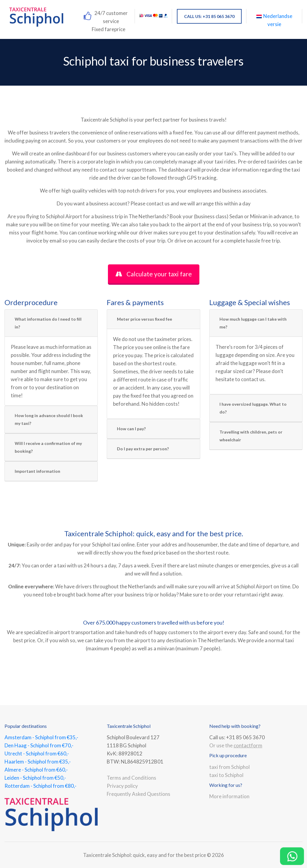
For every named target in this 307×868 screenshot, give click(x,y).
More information (229, 796)
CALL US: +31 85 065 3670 (209, 16)
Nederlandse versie (274, 20)
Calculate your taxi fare (154, 274)
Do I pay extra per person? (143, 449)
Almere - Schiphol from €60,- (36, 770)
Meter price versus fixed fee (145, 319)
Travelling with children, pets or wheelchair (251, 436)
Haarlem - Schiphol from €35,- (38, 762)
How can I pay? (131, 429)
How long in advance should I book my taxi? (49, 419)
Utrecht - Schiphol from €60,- (37, 753)
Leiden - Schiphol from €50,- (35, 778)
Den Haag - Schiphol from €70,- (39, 745)
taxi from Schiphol (230, 767)
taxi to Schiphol (226, 775)
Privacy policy (122, 786)
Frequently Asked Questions (139, 794)
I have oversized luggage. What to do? (253, 408)
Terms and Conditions (131, 778)
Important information (37, 471)
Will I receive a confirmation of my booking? (48, 447)
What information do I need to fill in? (48, 323)
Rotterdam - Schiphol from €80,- (40, 786)
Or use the (236, 745)
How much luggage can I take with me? (253, 323)
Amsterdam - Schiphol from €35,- (41, 737)
